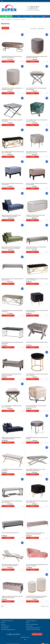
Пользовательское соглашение (33, 627)
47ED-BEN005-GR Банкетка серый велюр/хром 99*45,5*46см (12, 341)
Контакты (3, 621)
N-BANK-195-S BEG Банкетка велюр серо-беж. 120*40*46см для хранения (12, 594)
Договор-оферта (5, 625)
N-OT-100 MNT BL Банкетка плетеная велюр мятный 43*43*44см (37, 120)
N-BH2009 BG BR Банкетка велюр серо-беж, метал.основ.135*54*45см (12, 57)
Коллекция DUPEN (5, 623)
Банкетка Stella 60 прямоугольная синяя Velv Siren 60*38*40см (37, 183)
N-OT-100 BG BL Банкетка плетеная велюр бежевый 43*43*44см (36, 405)
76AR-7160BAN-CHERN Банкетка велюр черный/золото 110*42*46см (13, 152)
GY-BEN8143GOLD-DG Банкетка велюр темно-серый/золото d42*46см (37, 57)
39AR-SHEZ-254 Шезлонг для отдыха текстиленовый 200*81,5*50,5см (10, 563)
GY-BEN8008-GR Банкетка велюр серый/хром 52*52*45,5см (12, 120)
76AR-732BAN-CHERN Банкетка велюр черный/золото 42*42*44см (37, 499)
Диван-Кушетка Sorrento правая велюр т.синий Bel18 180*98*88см (11, 436)
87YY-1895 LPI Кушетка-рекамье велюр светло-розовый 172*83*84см (37, 563)
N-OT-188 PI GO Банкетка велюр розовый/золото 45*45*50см (12, 405)
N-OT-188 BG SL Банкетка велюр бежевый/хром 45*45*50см (36, 89)
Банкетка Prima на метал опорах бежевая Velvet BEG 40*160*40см (36, 247)
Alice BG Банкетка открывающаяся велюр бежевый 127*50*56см (12, 373)
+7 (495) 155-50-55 (33, 7)
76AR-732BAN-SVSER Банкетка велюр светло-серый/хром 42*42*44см (37, 152)
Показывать (43, 603)
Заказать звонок (37, 631)
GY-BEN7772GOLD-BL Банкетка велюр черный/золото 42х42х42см (37, 310)
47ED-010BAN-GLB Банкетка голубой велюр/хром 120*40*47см (12, 499)
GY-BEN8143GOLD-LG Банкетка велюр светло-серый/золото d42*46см (12, 89)
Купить (7, 61)
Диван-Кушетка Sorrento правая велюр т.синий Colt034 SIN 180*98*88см (11, 215)
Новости (3, 620)
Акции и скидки (29, 623)
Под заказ (32, 283)
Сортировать (33, 29)
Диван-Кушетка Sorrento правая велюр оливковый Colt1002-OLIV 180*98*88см (11, 247)
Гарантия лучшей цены (31, 618)
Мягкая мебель (16, 20)
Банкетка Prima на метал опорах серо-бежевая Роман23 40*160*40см (35, 531)
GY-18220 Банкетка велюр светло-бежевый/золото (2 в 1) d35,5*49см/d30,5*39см (36, 594)
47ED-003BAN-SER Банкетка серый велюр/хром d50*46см (37, 436)
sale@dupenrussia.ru (33, 9)
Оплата (28, 620)
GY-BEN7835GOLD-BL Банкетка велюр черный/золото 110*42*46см (37, 278)
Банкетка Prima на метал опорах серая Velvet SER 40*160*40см (12, 278)
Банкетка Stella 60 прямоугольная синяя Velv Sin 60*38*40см (12, 183)
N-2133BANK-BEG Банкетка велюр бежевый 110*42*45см (12, 468)
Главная (3, 20)
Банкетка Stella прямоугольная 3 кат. (11, 530)
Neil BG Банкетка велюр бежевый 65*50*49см (37, 341)
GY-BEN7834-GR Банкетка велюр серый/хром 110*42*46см (12, 310)
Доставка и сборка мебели (32, 621)
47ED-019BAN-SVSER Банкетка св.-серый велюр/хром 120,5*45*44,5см (35, 468)
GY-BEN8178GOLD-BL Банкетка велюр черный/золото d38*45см (37, 373)
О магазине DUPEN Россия (7, 618)
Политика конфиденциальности (8, 627)
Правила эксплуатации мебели (33, 625)
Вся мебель (9, 20)
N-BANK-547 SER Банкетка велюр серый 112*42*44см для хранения (35, 215)
